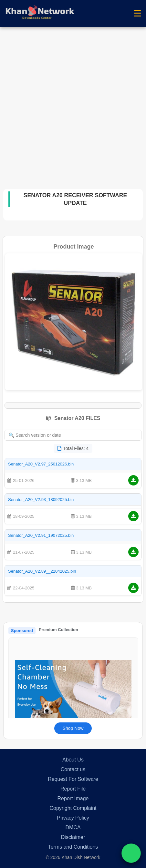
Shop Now (73, 728)
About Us (73, 760)
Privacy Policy (73, 818)
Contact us (73, 769)
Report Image (73, 798)
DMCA (73, 827)
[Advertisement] (73, 103)
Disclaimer (73, 837)
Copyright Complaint (73, 808)
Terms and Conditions (73, 847)
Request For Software (73, 779)
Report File (73, 789)
